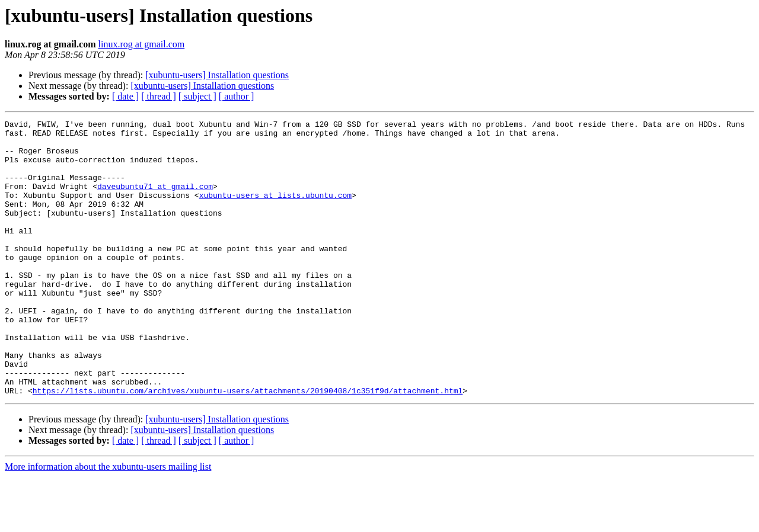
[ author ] (237, 96)
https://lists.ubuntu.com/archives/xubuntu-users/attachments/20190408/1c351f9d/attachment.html (248, 446)
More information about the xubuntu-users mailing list (108, 522)
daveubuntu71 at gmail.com (155, 200)
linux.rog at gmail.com (141, 44)
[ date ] (125, 96)
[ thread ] (159, 96)
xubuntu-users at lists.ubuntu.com (275, 211)
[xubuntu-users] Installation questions (217, 75)
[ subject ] (197, 96)
